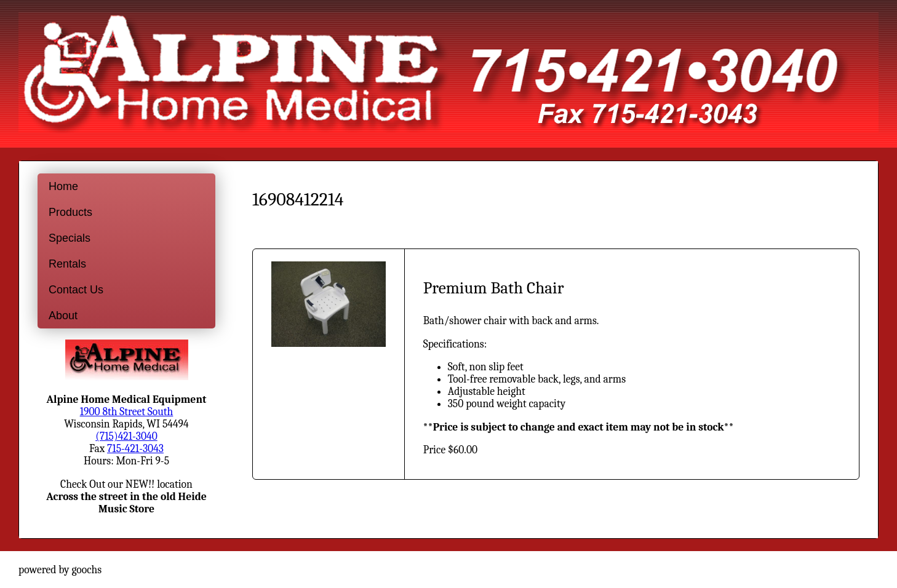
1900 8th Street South (127, 411)
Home (63, 186)
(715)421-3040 (126, 436)
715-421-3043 (135, 448)
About (63, 316)
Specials (70, 238)
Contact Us (76, 290)
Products (70, 212)
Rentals (67, 264)
